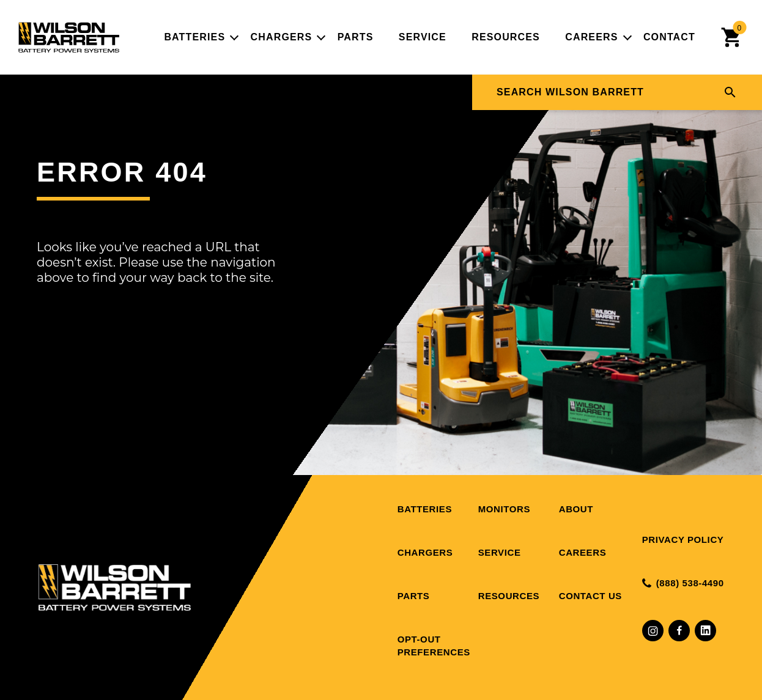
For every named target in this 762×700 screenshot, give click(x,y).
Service (423, 37)
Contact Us (590, 596)
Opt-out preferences (434, 646)
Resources (506, 37)
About (576, 509)
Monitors (504, 509)
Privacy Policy (683, 540)
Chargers (282, 37)
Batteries (194, 37)
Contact (669, 37)
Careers (591, 37)
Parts (356, 37)
